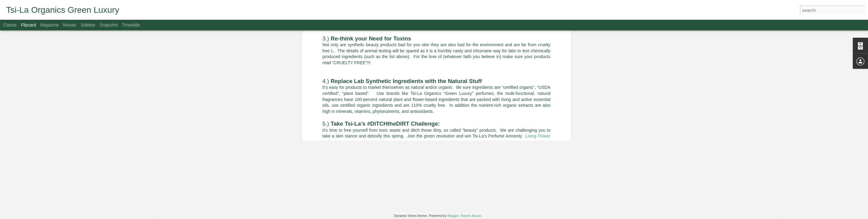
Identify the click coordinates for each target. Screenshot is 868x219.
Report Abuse (471, 216)
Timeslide (131, 25)
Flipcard (29, 25)
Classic (10, 25)
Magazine (50, 25)
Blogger (453, 216)
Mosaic (70, 25)
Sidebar (88, 25)
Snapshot (109, 25)
